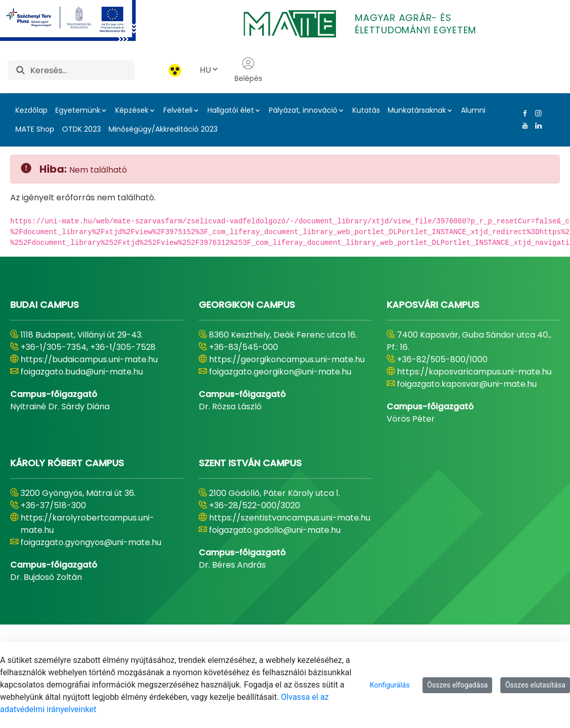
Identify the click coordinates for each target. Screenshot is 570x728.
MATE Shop (35, 129)
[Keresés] (82, 70)
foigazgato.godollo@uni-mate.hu (275, 530)
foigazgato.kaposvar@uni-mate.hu (467, 384)
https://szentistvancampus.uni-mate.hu (290, 518)
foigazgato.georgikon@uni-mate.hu (280, 372)
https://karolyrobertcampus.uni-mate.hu (87, 524)
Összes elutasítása (535, 685)
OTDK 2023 (81, 129)
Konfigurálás (390, 685)
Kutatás (366, 110)
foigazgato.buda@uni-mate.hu (82, 372)
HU (209, 70)
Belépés (248, 70)
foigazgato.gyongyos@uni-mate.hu (91, 542)
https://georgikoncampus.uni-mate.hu (287, 359)
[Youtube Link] (523, 126)
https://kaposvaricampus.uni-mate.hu (474, 372)
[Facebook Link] (523, 113)
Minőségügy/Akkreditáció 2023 (163, 129)
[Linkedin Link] (536, 126)
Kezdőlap (31, 110)
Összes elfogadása (458, 685)
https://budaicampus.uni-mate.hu (89, 359)
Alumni (473, 110)
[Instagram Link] (536, 113)
